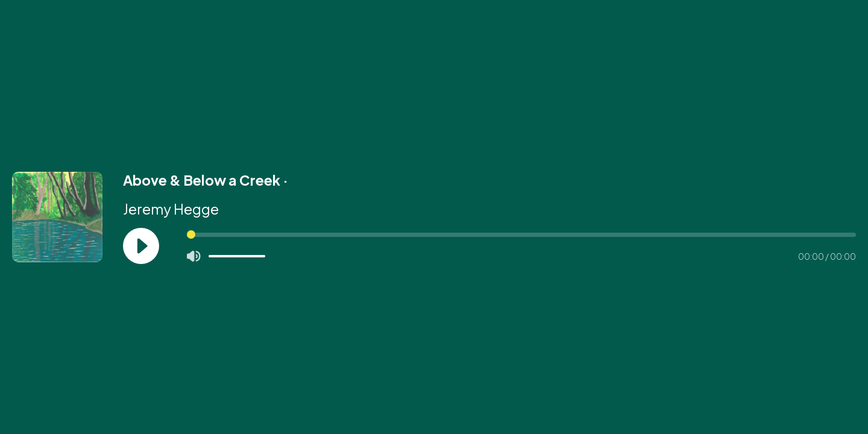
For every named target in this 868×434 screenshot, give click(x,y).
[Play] (141, 246)
